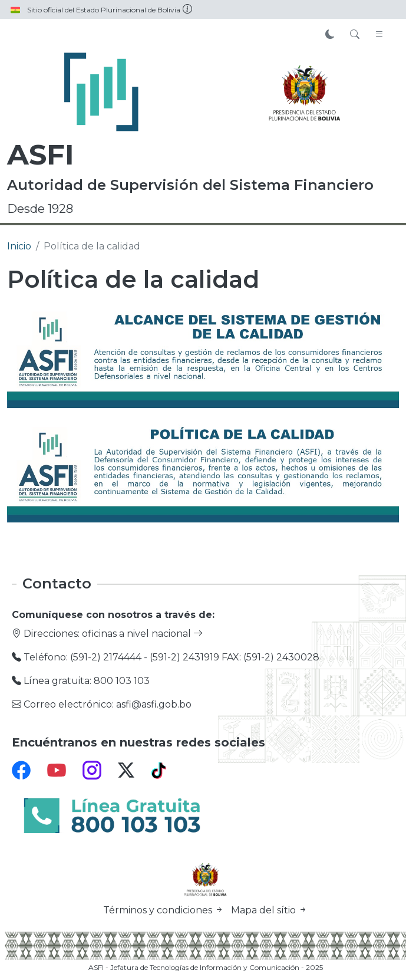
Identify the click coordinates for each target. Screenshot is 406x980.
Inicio (19, 246)
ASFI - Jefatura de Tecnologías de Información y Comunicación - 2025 (206, 967)
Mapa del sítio (269, 910)
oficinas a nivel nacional (142, 634)
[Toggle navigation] (379, 35)
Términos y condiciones (165, 910)
